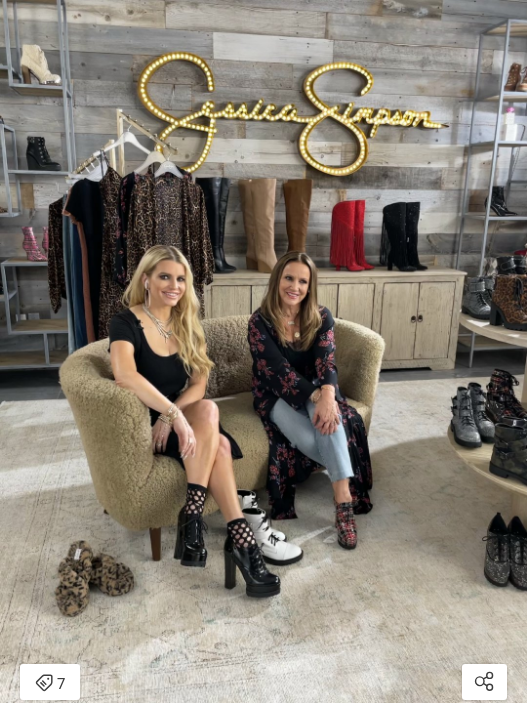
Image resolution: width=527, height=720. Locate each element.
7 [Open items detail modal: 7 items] (50, 684)
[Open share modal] (484, 682)
